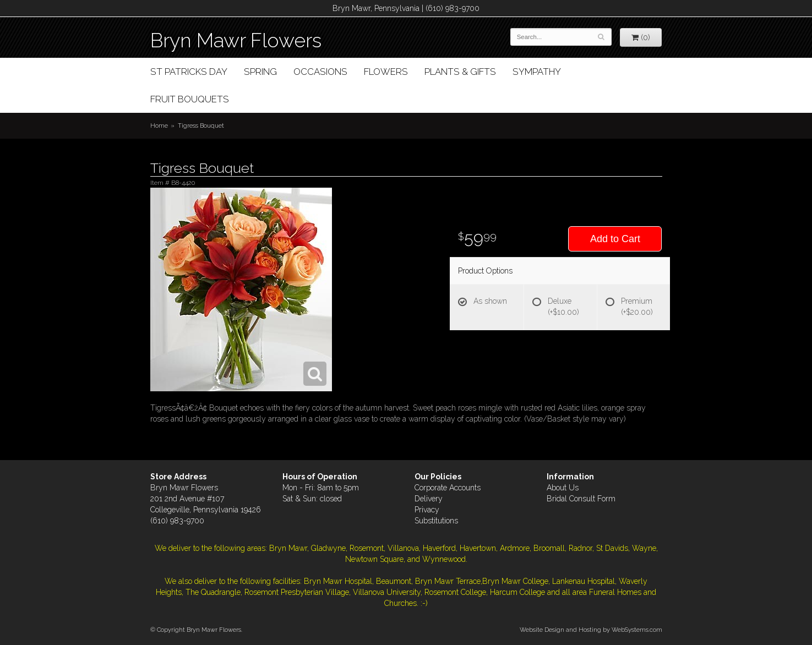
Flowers (386, 72)
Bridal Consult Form (581, 499)
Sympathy (537, 72)
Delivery (429, 499)
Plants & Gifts (460, 72)
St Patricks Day (189, 72)
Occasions (320, 72)
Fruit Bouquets (190, 99)
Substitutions (436, 521)
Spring (260, 72)
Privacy (427, 510)
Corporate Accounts (448, 488)
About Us (563, 488)
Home (159, 125)
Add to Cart (615, 239)
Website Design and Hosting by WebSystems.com (591, 630)
